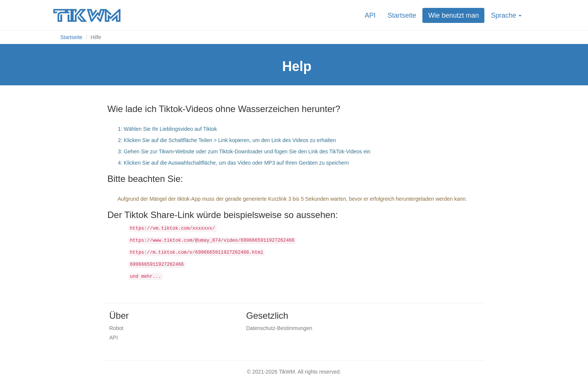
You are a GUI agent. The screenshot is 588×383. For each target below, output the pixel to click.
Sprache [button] (506, 15)
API (370, 15)
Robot (116, 328)
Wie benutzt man (453, 15)
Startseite (402, 15)
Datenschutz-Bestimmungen (279, 328)
